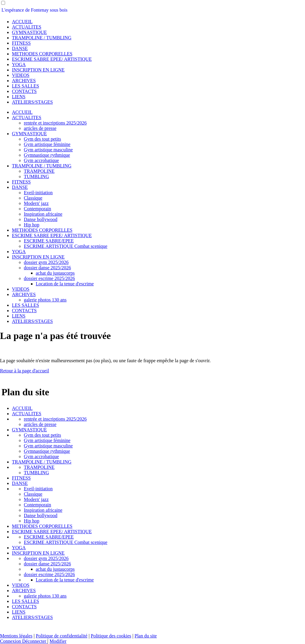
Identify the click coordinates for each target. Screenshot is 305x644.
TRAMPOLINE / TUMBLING (42, 38)
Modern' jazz (36, 203)
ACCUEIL (22, 22)
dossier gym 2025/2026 (46, 262)
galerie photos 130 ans (45, 300)
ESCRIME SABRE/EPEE (49, 241)
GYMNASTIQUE (29, 32)
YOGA (19, 64)
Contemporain (38, 209)
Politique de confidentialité (62, 636)
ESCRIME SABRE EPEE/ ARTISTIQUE (52, 59)
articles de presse (40, 128)
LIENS (19, 97)
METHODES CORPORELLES (42, 54)
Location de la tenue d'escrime (65, 284)
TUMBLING (36, 176)
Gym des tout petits (42, 139)
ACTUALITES (27, 27)
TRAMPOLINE (39, 171)
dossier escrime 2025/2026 (49, 278)
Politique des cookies (111, 636)
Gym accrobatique (41, 160)
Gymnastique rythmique (47, 155)
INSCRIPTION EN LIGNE (38, 70)
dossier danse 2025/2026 (47, 268)
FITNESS (21, 43)
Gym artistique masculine (48, 150)
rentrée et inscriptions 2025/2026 (55, 123)
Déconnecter (35, 641)
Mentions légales (16, 636)
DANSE (20, 48)
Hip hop (32, 225)
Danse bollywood (41, 219)
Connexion (11, 641)
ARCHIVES (24, 81)
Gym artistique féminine (47, 144)
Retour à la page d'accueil (25, 371)
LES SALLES (25, 86)
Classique (33, 198)
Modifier (58, 641)
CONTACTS (24, 91)
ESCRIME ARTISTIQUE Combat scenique (66, 246)
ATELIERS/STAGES (32, 102)
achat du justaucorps (55, 273)
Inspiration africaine (43, 214)
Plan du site (146, 636)
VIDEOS (21, 75)
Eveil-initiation (38, 193)
